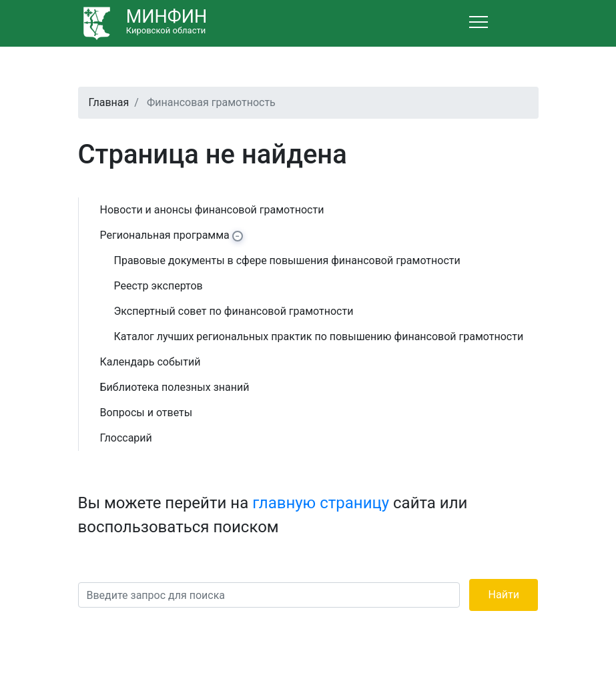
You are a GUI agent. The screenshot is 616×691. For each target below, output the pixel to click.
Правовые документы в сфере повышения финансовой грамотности (287, 260)
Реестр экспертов (159, 286)
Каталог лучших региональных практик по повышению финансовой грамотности (319, 336)
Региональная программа (165, 235)
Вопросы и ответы (146, 413)
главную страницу (321, 503)
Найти (504, 595)
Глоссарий (126, 438)
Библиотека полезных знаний (175, 387)
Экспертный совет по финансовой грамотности (234, 311)
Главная (109, 102)
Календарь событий (150, 362)
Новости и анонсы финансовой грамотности (212, 210)
